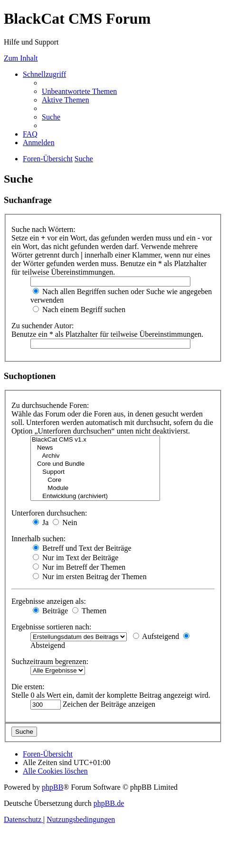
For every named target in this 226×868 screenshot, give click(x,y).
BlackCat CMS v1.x (95, 440)
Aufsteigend (156, 636)
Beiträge (50, 611)
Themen (89, 611)
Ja (41, 522)
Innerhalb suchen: (38, 539)
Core (95, 480)
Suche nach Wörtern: (43, 229)
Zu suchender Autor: (43, 326)
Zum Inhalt (21, 58)
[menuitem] (79, 91)
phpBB (52, 787)
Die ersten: (28, 687)
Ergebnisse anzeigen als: (49, 601)
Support (95, 472)
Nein (65, 522)
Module (95, 488)
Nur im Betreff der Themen (79, 567)
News (95, 448)
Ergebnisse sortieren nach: (52, 627)
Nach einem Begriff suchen (79, 309)
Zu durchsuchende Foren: (50, 405)
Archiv (95, 456)
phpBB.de (109, 803)
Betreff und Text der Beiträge (82, 548)
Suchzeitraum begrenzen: (50, 661)
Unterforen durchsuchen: (49, 513)
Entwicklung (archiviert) (95, 496)
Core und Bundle (95, 464)
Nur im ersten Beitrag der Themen (90, 577)
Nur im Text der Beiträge (75, 558)
